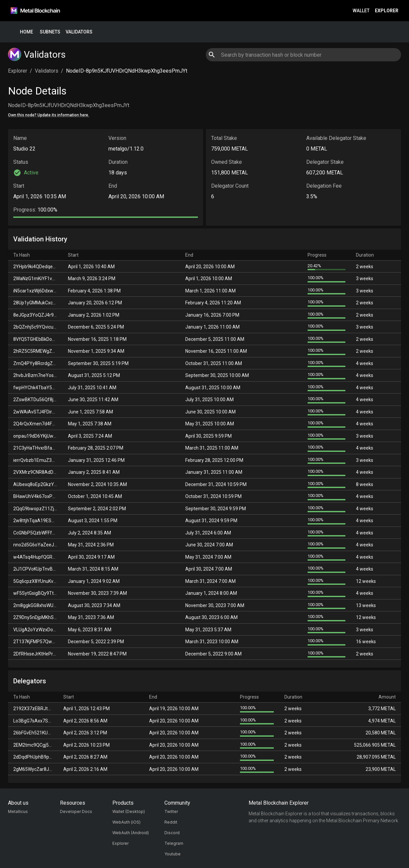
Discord (172, 833)
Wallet (361, 11)
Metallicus (18, 811)
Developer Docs (76, 811)
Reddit (171, 822)
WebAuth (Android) (131, 833)
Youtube (173, 854)
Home (27, 32)
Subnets (50, 32)
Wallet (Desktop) (129, 811)
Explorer (387, 11)
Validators (79, 32)
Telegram (174, 843)
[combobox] (303, 55)
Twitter (171, 811)
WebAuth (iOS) (126, 822)
